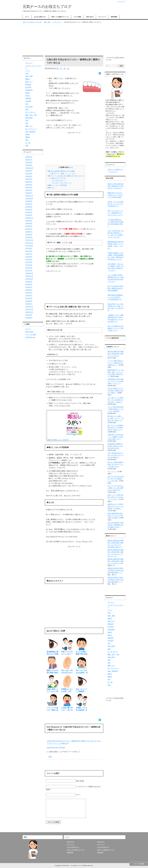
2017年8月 (29, 251)
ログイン (28, 329)
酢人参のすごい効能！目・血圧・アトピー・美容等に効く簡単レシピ (116, 418)
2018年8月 (29, 223)
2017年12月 (29, 240)
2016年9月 (29, 282)
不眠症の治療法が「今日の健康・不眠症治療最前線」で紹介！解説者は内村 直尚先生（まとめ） (116, 256)
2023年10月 (29, 168)
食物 (27, 145)
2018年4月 (29, 232)
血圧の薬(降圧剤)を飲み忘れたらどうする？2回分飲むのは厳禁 (115, 516)
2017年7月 (29, 254)
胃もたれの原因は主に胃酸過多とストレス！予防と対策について (116, 328)
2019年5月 (29, 210)
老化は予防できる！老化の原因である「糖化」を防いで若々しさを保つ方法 (116, 307)
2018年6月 (29, 226)
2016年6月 (29, 290)
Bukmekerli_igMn (113, 547)
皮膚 (27, 109)
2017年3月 (29, 265)
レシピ (28, 71)
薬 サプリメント (31, 129)
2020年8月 (29, 176)
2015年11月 (29, 309)
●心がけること (59, 181)
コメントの (31, 334)
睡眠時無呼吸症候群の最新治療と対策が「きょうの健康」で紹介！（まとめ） (116, 245)
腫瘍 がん (29, 126)
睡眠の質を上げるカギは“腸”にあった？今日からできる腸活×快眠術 (115, 195)
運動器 (28, 137)
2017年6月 (29, 257)
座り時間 (28, 87)
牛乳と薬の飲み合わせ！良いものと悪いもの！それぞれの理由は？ (116, 455)
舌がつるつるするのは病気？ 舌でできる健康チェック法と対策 (116, 479)
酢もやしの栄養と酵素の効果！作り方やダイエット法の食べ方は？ (116, 464)
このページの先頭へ (139, 864)
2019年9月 (29, 201)
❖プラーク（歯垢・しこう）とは (62, 174)
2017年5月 (29, 259)
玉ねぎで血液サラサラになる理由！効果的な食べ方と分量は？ (116, 391)
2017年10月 (29, 246)
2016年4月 (29, 295)
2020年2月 (29, 193)
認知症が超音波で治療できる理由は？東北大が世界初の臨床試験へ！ (116, 570)
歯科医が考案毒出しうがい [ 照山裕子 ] (58, 440)
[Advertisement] (74, 40)
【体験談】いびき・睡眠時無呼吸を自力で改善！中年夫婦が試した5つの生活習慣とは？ (116, 318)
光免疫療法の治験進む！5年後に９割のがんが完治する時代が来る (116, 446)
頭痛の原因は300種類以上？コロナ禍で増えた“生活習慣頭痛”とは (115, 297)
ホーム (27, 17)
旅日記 (28, 96)
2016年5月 (29, 293)
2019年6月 (29, 207)
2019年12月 (29, 196)
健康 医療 (29, 76)
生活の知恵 (29, 107)
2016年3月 (29, 298)
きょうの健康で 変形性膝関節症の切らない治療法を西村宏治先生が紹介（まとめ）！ (116, 278)
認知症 (28, 134)
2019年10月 (29, 198)
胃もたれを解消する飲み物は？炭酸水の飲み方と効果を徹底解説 (116, 288)
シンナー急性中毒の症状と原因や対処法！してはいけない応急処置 (116, 409)
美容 (27, 121)
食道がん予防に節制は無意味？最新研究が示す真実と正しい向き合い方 (116, 186)
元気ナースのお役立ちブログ (47, 7)
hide (71, 167)
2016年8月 (29, 284)
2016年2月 (29, 301)
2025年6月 (29, 162)
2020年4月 (29, 187)
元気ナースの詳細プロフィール (60, 17)
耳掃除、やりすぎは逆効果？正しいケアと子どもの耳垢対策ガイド (116, 204)
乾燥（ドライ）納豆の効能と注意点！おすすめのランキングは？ (116, 497)
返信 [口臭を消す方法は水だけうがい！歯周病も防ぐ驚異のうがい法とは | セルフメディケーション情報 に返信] (50, 757)
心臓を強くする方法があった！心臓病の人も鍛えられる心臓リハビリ (116, 437)
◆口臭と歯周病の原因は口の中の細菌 (61, 171)
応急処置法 (29, 90)
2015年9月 (29, 315)
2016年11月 (29, 276)
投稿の (29, 332)
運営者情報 (114, 17)
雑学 (27, 140)
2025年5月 (29, 165)
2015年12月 (29, 307)
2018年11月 (29, 218)
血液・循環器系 (30, 132)
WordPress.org (30, 337)
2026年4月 (29, 157)
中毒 (27, 73)
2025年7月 (29, 160)
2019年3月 (29, 212)
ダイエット (29, 63)
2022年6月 (29, 173)
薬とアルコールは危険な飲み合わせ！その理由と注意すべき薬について (116, 427)
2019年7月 (29, 204)
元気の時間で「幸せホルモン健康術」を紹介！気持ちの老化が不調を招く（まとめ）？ (116, 267)
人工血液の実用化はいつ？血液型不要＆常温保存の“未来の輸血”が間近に (116, 223)
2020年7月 (29, 179)
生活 (27, 104)
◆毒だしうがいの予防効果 (57, 185)
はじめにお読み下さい (40, 17)
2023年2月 (29, 171)
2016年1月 (29, 304)
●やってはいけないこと (62, 183)
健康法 (28, 79)
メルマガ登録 (77, 17)
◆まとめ (51, 188)
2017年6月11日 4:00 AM (56, 748)
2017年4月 (29, 262)
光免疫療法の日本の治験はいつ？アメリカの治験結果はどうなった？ (116, 381)
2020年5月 (29, 185)
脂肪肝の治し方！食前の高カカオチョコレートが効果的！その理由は (116, 506)
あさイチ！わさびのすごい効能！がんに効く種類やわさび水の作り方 (116, 488)
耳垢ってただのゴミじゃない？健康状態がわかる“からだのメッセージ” (116, 213)
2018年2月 (29, 237)
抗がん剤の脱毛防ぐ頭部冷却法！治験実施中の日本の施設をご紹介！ (116, 525)
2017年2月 (29, 268)
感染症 (28, 93)
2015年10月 (29, 312)
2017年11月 (29, 243)
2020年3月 (29, 190)
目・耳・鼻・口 (63, 69)
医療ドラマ (29, 82)
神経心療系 (29, 118)
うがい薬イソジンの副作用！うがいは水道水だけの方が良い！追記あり (116, 400)
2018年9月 (29, 221)
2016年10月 (29, 279)
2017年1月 (29, 271)
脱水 (27, 123)
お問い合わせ (90, 17)
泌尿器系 (28, 98)
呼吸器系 (28, 84)
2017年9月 (29, 248)
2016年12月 (29, 273)
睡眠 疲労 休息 (31, 115)
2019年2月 (29, 215)
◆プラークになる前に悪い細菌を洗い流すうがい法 (65, 176)
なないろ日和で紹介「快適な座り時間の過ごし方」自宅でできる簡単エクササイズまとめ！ (116, 234)
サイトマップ (102, 17)
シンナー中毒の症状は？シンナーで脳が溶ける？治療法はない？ (116, 363)
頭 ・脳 (28, 143)
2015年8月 (29, 318)
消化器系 (28, 101)
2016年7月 (29, 287)
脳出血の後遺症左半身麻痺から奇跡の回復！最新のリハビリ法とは (116, 354)
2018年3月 (29, 234)
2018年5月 (29, 229)
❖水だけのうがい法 (58, 178)
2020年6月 (29, 182)
